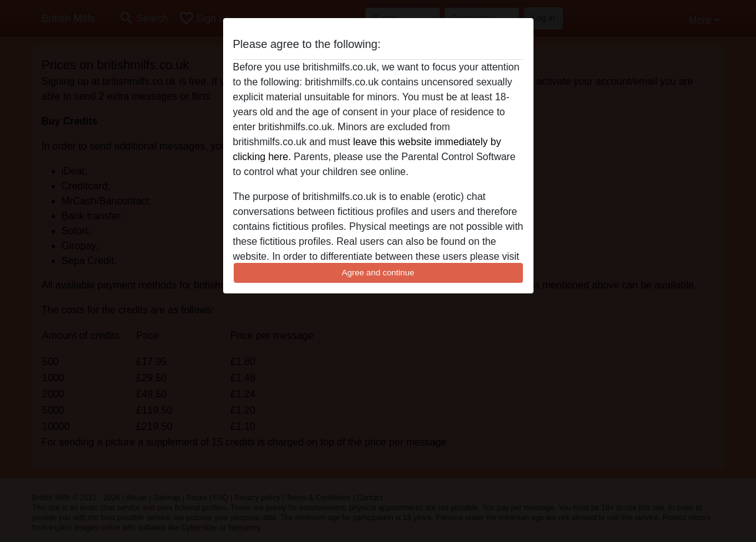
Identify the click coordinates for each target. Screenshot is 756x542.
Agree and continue (378, 273)
